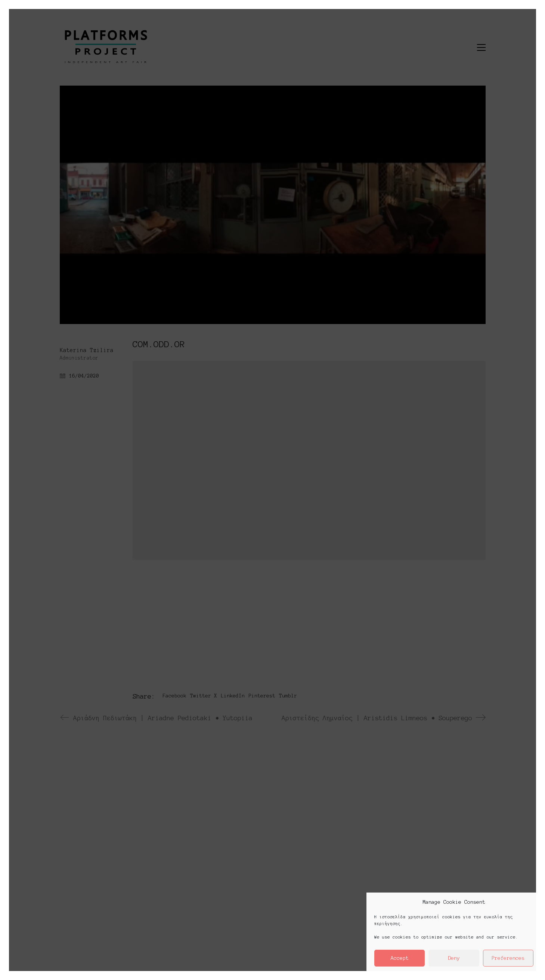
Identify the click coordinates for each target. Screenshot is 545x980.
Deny (454, 958)
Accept (400, 958)
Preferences (508, 958)
